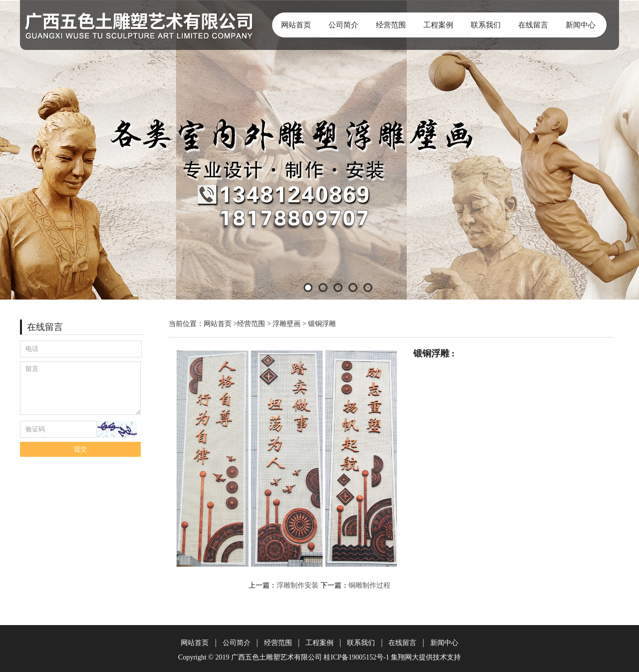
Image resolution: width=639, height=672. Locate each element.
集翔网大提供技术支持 (426, 657)
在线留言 (533, 25)
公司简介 (343, 25)
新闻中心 (581, 25)
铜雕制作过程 (369, 585)
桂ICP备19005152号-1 (356, 657)
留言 (80, 388)
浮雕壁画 (287, 324)
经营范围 (391, 25)
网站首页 (296, 25)
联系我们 (486, 25)
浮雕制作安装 (298, 585)
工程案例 (438, 25)
